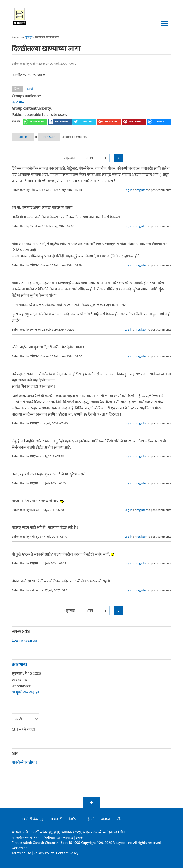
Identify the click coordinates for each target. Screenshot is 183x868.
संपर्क (79, 838)
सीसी (120, 819)
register (51, 137)
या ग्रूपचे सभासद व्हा (25, 692)
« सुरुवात (69, 158)
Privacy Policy (44, 853)
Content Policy (67, 853)
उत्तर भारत (19, 102)
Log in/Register (25, 641)
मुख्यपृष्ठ (29, 37)
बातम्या (106, 819)
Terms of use (21, 853)
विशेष (73, 819)
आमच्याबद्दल (66, 838)
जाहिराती (89, 819)
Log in (23, 137)
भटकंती (29, 89)
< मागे (90, 158)
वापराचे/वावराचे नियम (26, 838)
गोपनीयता (49, 838)
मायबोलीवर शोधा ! (24, 763)
